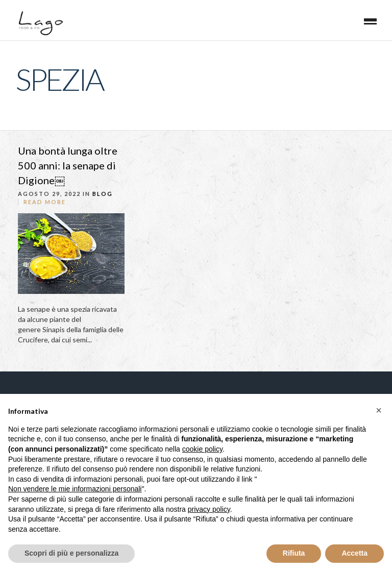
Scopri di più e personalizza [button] (71, 553)
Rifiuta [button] (294, 553)
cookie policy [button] (202, 449)
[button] (379, 410)
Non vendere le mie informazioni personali (75, 489)
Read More (45, 202)
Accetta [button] (354, 553)
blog (103, 194)
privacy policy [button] (209, 509)
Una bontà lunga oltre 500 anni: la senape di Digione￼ (68, 165)
